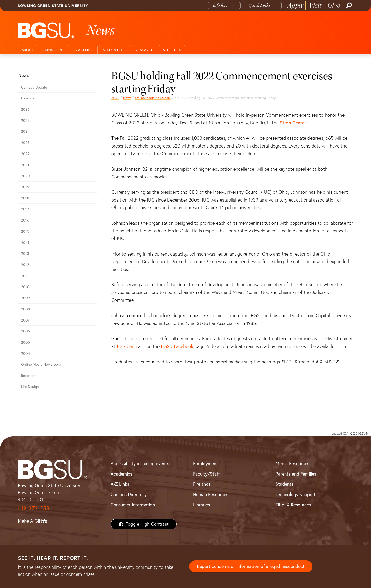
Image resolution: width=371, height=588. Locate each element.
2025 (25, 121)
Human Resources (211, 494)
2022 (25, 154)
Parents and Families (296, 474)
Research (145, 50)
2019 (25, 187)
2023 (25, 143)
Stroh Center (293, 123)
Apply (296, 5)
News (127, 98)
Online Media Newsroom (153, 98)
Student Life (115, 50)
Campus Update (34, 87)
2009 (25, 298)
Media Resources (292, 463)
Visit (315, 5)
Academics (84, 50)
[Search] (348, 5)
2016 (25, 220)
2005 (25, 342)
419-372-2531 (35, 508)
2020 (25, 176)
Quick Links (259, 5)
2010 (25, 287)
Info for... (221, 5)
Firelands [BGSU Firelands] (202, 484)
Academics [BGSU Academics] (121, 474)
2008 (25, 309)
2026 (25, 109)
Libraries (201, 505)
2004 (25, 353)
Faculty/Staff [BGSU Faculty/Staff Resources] (206, 474)
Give (334, 5)
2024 (25, 131)
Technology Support (296, 494)
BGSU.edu (127, 346)
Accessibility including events (140, 463)
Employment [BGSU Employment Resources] (205, 463)
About (27, 50)
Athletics (172, 50)
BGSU (115, 98)
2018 (25, 198)
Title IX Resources (293, 505)
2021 (25, 165)
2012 (25, 265)
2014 (25, 243)
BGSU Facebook (177, 346)
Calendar (28, 98)
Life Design (30, 387)
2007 (25, 320)
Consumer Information (133, 505)
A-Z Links (120, 484)
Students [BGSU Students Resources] (284, 484)
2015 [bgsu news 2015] (25, 231)
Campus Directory (129, 494)
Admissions (53, 50)
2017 (25, 209)
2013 (25, 253)
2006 (25, 331)
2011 (25, 276)
